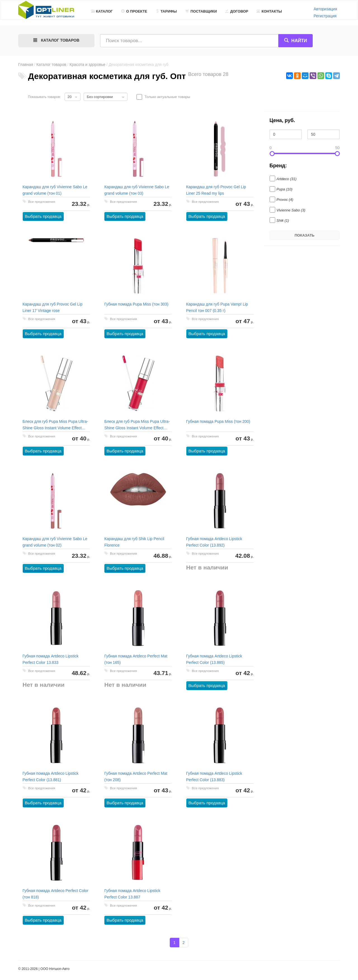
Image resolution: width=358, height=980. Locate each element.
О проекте (134, 11)
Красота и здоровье (88, 65)
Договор (237, 11)
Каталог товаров (51, 65)
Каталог (102, 11)
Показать (304, 235)
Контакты (269, 11)
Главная (26, 65)
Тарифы (166, 11)
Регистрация (325, 16)
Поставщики (201, 11)
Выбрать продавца (43, 217)
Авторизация (325, 9)
